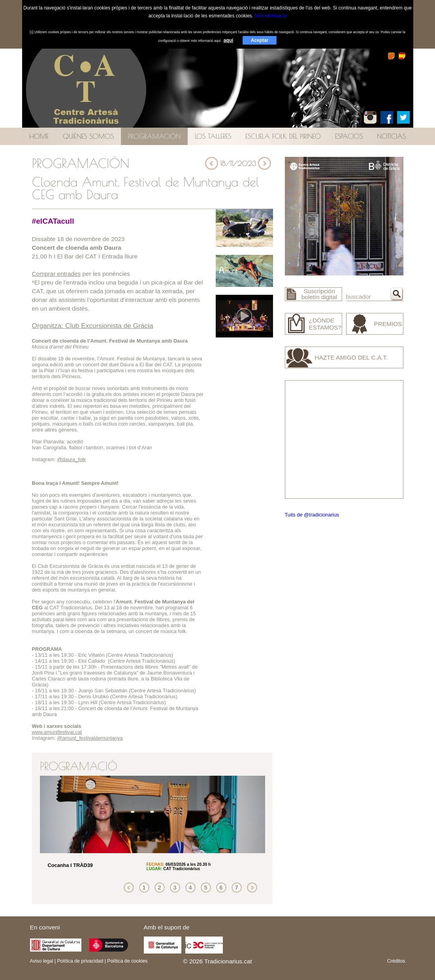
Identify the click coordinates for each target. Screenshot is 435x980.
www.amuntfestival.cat (57, 732)
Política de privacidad (80, 961)
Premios (388, 324)
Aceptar (260, 40)
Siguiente (252, 888)
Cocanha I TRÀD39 (71, 865)
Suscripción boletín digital (319, 294)
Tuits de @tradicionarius (312, 515)
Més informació (270, 16)
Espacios (349, 136)
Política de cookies (127, 961)
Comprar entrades (56, 274)
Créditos (396, 961)
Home (39, 136)
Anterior (129, 888)
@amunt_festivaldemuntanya (90, 738)
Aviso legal (42, 961)
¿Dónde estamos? (325, 324)
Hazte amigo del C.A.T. (351, 357)
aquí (229, 40)
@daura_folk (72, 459)
